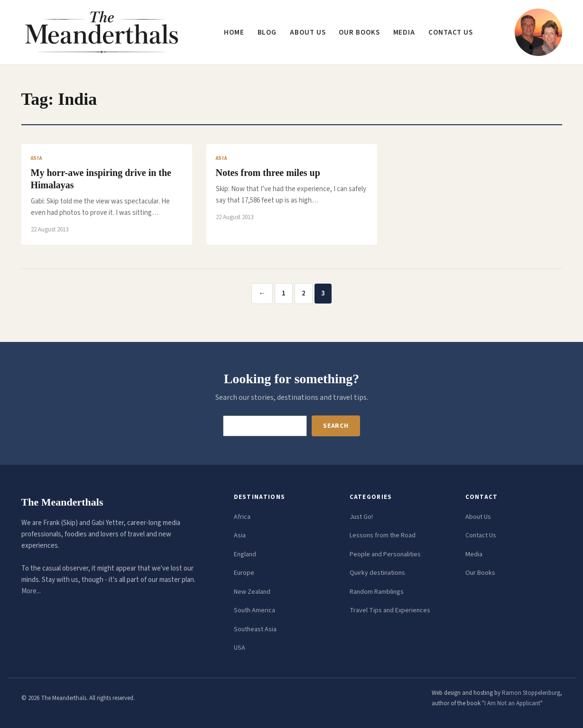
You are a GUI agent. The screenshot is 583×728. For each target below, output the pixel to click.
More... (31, 591)
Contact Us (481, 535)
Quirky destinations (377, 573)
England (245, 554)
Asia (240, 535)
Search (336, 426)
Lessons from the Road (383, 535)
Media (404, 32)
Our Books (359, 32)
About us (308, 32)
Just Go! (361, 517)
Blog (267, 32)
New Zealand (252, 592)
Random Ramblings (377, 592)
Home (234, 32)
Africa (242, 517)
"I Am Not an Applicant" (512, 703)
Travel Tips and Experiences (390, 610)
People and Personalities (385, 554)
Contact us (451, 32)
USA (240, 648)
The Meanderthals (62, 502)
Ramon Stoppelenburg (531, 693)
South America (254, 610)
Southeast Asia (255, 629)
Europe (244, 573)
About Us (478, 517)
